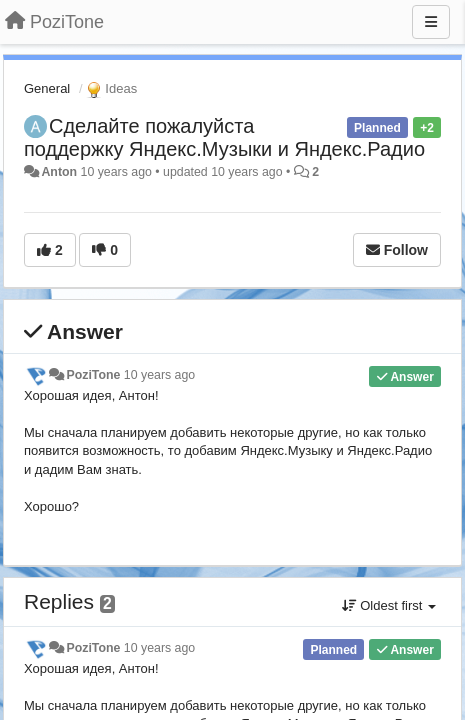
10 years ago (159, 375)
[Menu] (431, 22)
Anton (59, 172)
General (47, 88)
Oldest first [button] (389, 605)
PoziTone (93, 375)
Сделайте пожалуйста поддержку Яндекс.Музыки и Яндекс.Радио (224, 137)
